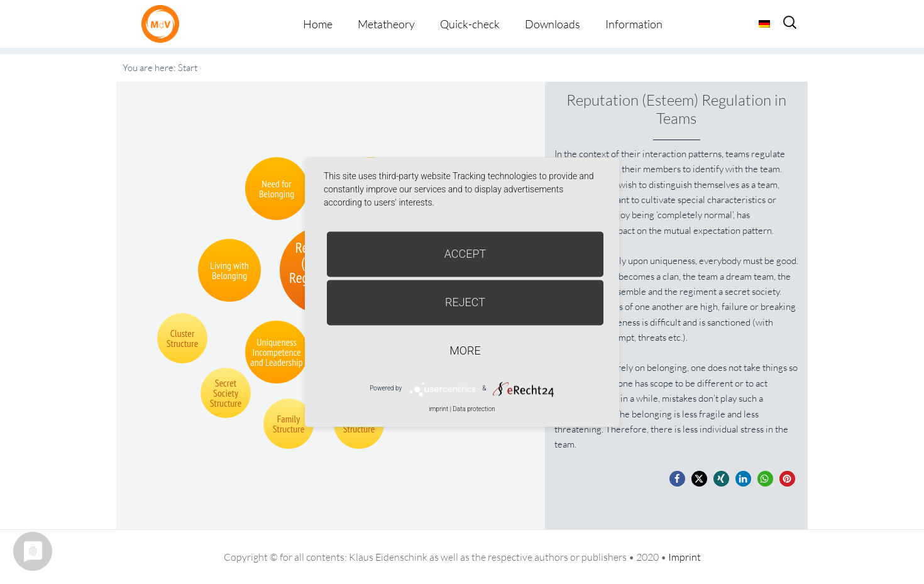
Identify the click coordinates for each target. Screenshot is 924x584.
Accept (465, 254)
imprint (438, 409)
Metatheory (386, 24)
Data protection (474, 409)
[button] (677, 479)
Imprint (685, 557)
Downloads (553, 24)
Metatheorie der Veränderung (163, 24)
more (465, 350)
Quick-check (470, 24)
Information (634, 24)
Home (318, 24)
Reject (465, 302)
